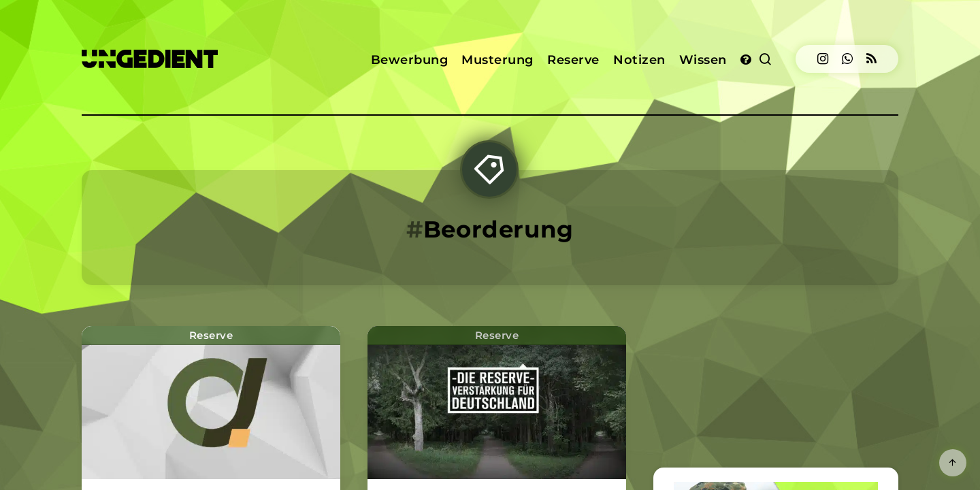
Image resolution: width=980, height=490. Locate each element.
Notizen (639, 60)
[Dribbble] (847, 59)
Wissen (703, 60)
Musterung (497, 60)
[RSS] (871, 59)
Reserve (573, 60)
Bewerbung (410, 60)
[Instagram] (823, 59)
